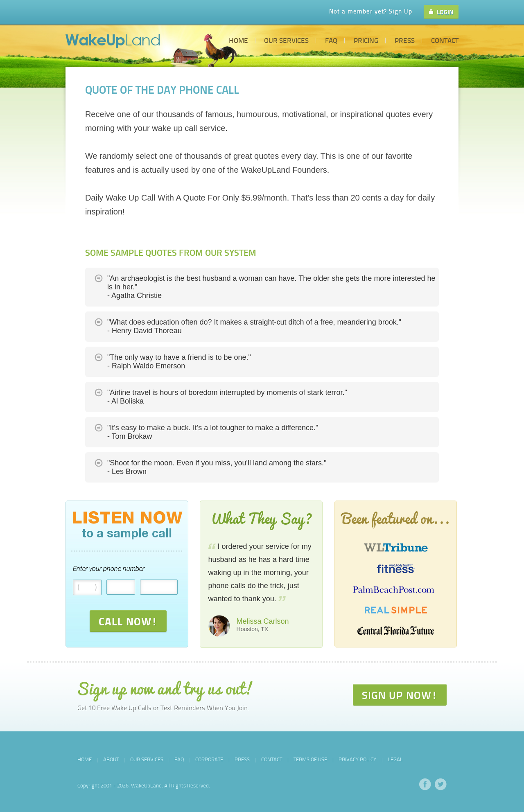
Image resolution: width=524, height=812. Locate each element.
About (111, 759)
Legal (395, 759)
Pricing (366, 40)
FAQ (331, 40)
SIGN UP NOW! (400, 695)
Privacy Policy (357, 759)
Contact (445, 40)
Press (405, 40)
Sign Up (401, 11)
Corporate (209, 759)
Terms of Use (310, 759)
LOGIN (441, 12)
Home (238, 40)
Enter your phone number (109, 569)
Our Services (286, 40)
